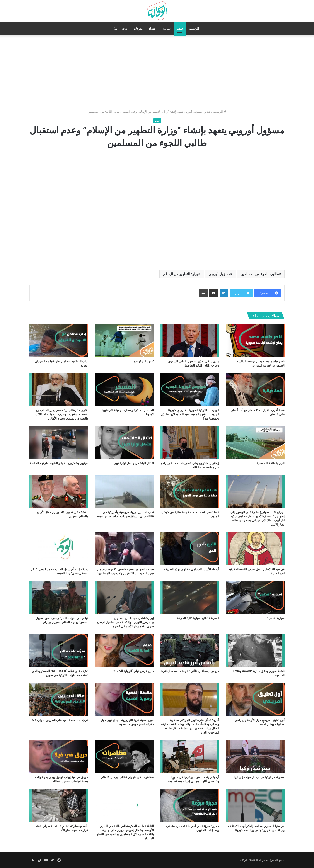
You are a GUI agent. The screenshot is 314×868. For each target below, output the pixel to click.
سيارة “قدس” (276, 618)
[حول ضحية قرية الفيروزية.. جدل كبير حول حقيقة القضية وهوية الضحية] (124, 699)
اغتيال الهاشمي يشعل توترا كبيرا (134, 463)
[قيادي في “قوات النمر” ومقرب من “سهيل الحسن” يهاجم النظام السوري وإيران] (59, 597)
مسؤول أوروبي (219, 274)
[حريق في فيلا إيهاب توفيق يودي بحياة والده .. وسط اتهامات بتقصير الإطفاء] (59, 756)
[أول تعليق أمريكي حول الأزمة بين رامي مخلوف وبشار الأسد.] (255, 699)
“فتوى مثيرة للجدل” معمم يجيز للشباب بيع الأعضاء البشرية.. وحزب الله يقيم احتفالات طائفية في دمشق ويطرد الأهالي (62, 414)
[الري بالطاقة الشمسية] (255, 442)
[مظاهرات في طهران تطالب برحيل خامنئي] (124, 756)
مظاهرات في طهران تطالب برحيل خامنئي (127, 777)
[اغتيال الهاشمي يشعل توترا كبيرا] (124, 442)
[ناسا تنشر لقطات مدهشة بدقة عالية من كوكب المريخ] (190, 491)
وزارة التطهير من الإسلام (181, 274)
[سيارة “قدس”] (255, 597)
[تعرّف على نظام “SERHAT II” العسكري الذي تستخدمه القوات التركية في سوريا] (59, 650)
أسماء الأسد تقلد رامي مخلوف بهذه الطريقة (191, 569)
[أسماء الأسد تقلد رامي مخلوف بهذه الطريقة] (190, 549)
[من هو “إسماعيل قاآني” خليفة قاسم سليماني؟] (190, 650)
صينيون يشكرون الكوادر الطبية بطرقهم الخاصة (59, 463)
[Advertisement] (157, 72)
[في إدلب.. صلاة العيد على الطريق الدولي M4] (59, 699)
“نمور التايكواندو (144, 361)
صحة (125, 29)
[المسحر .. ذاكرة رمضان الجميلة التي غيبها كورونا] (124, 389)
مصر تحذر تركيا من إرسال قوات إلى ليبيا (259, 777)
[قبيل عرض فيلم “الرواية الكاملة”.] (124, 650)
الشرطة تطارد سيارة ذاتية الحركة (198, 618)
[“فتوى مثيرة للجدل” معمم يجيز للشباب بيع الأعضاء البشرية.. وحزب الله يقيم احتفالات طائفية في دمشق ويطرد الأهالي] (59, 389)
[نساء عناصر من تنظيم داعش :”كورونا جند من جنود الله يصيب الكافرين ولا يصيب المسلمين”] (124, 549)
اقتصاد (153, 29)
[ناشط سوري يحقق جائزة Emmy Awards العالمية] (255, 650)
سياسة (166, 29)
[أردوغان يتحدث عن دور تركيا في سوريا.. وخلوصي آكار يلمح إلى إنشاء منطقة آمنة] (190, 756)
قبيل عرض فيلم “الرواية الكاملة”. (133, 671)
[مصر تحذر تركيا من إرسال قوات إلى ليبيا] (255, 756)
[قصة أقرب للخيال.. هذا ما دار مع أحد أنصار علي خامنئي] (255, 389)
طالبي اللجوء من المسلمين (260, 274)
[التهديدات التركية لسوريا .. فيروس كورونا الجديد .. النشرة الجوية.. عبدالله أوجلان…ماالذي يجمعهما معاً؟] (190, 389)
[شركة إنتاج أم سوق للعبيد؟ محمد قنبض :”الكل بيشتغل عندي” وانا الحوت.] (59, 549)
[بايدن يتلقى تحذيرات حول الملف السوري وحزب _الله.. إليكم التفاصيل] (190, 340)
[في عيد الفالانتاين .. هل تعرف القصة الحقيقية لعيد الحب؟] (255, 549)
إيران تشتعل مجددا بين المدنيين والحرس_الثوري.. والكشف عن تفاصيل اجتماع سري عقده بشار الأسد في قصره (125, 622)
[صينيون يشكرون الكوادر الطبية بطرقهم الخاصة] (59, 442)
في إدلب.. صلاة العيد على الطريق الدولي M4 (60, 720)
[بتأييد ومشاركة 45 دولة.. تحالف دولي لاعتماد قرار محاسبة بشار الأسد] (59, 805)
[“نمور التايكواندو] (124, 340)
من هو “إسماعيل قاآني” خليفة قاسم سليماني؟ (190, 671)
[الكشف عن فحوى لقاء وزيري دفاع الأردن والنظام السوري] (59, 491)
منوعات (138, 29)
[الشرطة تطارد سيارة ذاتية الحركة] (190, 597)
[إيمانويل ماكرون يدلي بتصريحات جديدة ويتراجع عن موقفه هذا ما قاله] (190, 442)
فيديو (180, 29)
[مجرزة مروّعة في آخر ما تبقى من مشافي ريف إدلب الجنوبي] (190, 805)
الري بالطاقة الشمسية (271, 463)
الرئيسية (194, 29)
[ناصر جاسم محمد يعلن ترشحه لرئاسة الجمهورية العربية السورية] (255, 340)
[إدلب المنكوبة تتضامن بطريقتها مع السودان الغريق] (59, 340)
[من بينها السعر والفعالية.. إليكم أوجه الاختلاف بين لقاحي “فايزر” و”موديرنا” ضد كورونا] (255, 805)
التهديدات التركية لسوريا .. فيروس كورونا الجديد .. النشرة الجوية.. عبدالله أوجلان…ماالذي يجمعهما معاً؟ (190, 414)
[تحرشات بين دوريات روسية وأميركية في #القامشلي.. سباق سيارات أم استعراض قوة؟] (124, 491)
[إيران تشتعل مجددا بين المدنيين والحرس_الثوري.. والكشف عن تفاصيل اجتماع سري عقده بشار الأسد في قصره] (124, 597)
